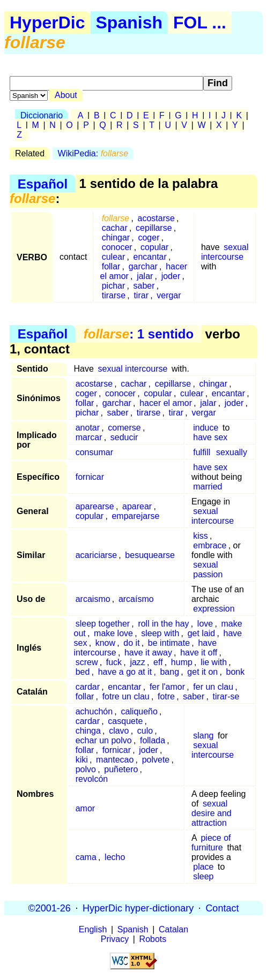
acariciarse (96, 555)
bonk (236, 672)
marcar (89, 437)
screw (87, 662)
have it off (199, 653)
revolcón (92, 779)
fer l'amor (167, 687)
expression (214, 609)
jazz (137, 662)
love (205, 624)
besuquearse (150, 555)
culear (114, 257)
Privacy (115, 939)
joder (171, 276)
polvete (156, 760)
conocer (117, 247)
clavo (119, 731)
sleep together (103, 624)
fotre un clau (126, 696)
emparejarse (135, 516)
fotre (166, 696)
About (66, 95)
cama (86, 857)
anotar (88, 428)
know (105, 643)
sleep (203, 876)
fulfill (202, 452)
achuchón (94, 711)
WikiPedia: (93, 153)
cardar (88, 687)
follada (153, 740)
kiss (201, 536)
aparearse (95, 506)
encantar (150, 257)
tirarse (114, 295)
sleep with (160, 633)
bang (169, 672)
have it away (148, 653)
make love (113, 633)
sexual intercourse (225, 252)
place (203, 867)
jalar (145, 276)
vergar (169, 295)
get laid (202, 633)
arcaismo (93, 599)
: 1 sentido (139, 334)
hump (182, 662)
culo (145, 731)
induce (206, 428)
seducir (124, 437)
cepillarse (154, 228)
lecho (115, 857)
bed (83, 672)
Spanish (129, 22)
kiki (82, 760)
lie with (214, 662)
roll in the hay (163, 624)
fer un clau (213, 687)
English (93, 929)
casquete (125, 721)
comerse (124, 428)
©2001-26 (50, 908)
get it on (202, 672)
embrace (210, 545)
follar (111, 266)
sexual (205, 565)
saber (144, 286)
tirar (141, 295)
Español (43, 183)
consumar (94, 452)
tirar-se (226, 696)
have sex (210, 437)
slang (203, 736)
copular (154, 247)
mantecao (115, 760)
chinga (88, 731)
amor (85, 808)
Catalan (173, 929)
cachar (115, 228)
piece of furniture (211, 843)
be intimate (169, 643)
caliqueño (139, 711)
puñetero (121, 769)
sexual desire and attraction (212, 813)
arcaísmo (136, 599)
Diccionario (42, 115)
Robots (153, 939)
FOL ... (200, 22)
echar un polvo (104, 740)
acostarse (156, 218)
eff (158, 662)
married (207, 487)
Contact (222, 908)
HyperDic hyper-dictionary (138, 908)
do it (131, 643)
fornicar (90, 477)
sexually (232, 452)
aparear (137, 506)
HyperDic (47, 22)
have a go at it (125, 672)
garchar (143, 266)
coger (149, 238)
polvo (86, 769)
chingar (116, 238)
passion (208, 574)
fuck (114, 662)
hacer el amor (166, 403)
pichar (114, 286)
